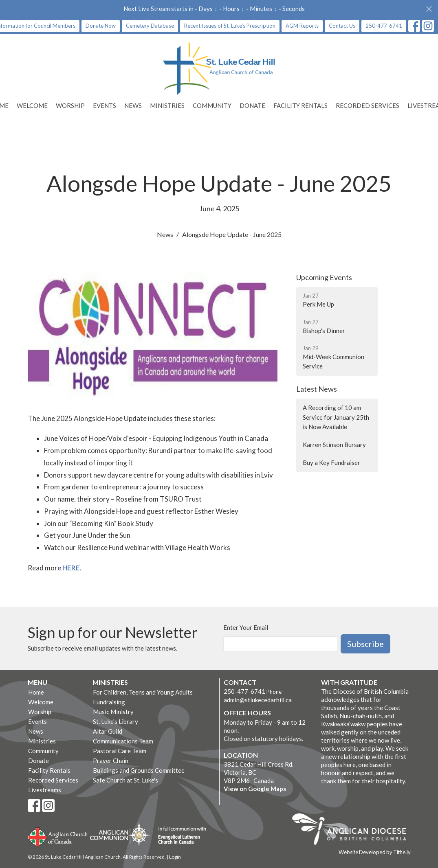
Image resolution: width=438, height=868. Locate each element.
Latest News (317, 389)
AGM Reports (302, 26)
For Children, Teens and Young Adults (143, 692)
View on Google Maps (255, 789)
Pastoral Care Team (120, 751)
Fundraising (109, 702)
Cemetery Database (150, 26)
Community (212, 105)
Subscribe (365, 644)
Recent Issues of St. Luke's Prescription (230, 26)
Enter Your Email (246, 627)
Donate (252, 105)
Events (105, 105)
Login (175, 857)
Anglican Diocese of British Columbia (353, 831)
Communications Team (123, 741)
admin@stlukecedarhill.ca (258, 700)
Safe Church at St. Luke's (125, 780)
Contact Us (342, 26)
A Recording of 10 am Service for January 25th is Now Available (336, 417)
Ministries (167, 105)
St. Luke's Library (116, 721)
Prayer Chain (111, 761)
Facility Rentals (300, 105)
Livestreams (45, 790)
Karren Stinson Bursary (334, 445)
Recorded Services (368, 105)
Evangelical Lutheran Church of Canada (179, 836)
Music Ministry (113, 712)
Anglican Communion (120, 834)
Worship (70, 105)
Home (36, 692)
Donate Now (101, 26)
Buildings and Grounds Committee (139, 770)
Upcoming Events (324, 277)
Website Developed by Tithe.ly (375, 852)
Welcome (32, 105)
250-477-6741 (384, 26)
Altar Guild (108, 731)
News (133, 105)
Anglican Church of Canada (58, 836)
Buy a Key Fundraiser (331, 462)
